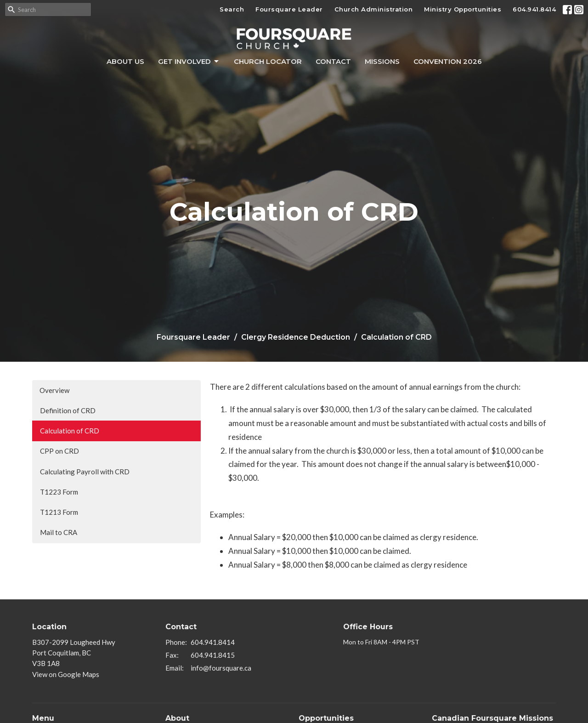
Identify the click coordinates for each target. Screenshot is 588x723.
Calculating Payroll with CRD (85, 472)
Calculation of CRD (70, 431)
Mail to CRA (59, 532)
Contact (333, 61)
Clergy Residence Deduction (296, 337)
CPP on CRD (59, 451)
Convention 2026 (448, 61)
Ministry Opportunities (463, 9)
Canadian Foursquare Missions (492, 718)
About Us (125, 61)
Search (232, 9)
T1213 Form (59, 512)
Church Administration (374, 9)
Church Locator (268, 61)
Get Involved (189, 62)
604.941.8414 (534, 9)
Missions (382, 61)
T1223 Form (59, 492)
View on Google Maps (66, 674)
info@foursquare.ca (221, 668)
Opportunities (326, 718)
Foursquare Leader (289, 9)
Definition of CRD (68, 410)
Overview (54, 390)
